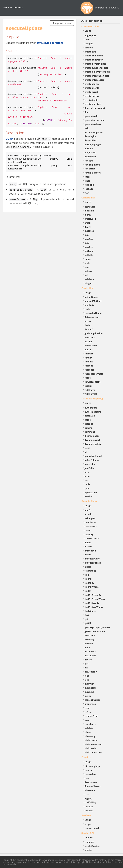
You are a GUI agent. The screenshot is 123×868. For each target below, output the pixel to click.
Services (86, 815)
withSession (91, 748)
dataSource (91, 782)
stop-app (89, 185)
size (87, 267)
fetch (87, 448)
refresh (88, 712)
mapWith (89, 684)
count (88, 530)
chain (88, 309)
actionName (91, 297)
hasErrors (90, 337)
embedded (90, 551)
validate (89, 728)
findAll (88, 579)
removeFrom (91, 716)
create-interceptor (94, 80)
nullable (89, 255)
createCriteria (92, 538)
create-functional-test (96, 68)
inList (88, 227)
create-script (91, 92)
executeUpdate (93, 563)
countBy (89, 534)
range (88, 259)
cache (88, 420)
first (87, 615)
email (88, 223)
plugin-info (90, 152)
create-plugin (92, 84)
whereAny (90, 736)
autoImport (91, 408)
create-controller (94, 60)
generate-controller (95, 120)
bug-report (90, 36)
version (89, 496)
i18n (87, 794)
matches (89, 231)
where (88, 732)
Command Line (90, 26)
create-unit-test (93, 104)
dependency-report (95, 108)
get (86, 619)
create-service (92, 96)
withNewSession (93, 744)
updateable (91, 492)
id (86, 452)
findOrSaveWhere (94, 607)
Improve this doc (62, 23)
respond (89, 366)
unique (88, 271)
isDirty (88, 660)
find (87, 575)
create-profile (92, 88)
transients (90, 724)
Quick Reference (92, 21)
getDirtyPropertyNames (97, 627)
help (87, 128)
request (89, 362)
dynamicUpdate (93, 444)
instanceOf (90, 651)
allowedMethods (94, 301)
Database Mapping (92, 398)
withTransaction (93, 752)
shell (87, 177)
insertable (90, 464)
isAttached (90, 656)
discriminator (92, 436)
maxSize (89, 239)
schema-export (93, 173)
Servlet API (88, 833)
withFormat (91, 394)
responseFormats (94, 374)
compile (89, 44)
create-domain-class (95, 64)
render (88, 358)
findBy (88, 591)
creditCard (90, 219)
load (87, 676)
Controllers (88, 288)
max (87, 235)
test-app (89, 189)
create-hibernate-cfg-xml (98, 72)
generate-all (91, 116)
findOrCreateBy (93, 595)
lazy (87, 472)
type (87, 488)
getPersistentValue (95, 631)
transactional (92, 828)
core (87, 778)
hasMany (89, 639)
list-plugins (91, 136)
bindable (89, 211)
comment (90, 432)
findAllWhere (92, 587)
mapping (89, 692)
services (89, 806)
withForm (90, 390)
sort (87, 480)
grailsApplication (94, 333)
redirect (89, 354)
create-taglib (91, 100)
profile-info (91, 157)
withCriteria (91, 740)
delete (88, 542)
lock (87, 680)
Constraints (88, 198)
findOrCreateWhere (95, 599)
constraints (91, 526)
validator (89, 279)
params (89, 350)
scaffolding (90, 802)
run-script (90, 169)
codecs (88, 770)
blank (88, 215)
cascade (89, 424)
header (88, 342)
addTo (88, 510)
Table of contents (13, 7)
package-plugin (93, 144)
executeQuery (92, 559)
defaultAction (92, 317)
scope (88, 378)
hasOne (89, 643)
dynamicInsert (92, 440)
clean (87, 39)
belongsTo (90, 518)
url (86, 275)
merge (88, 696)
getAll (88, 623)
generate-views (93, 124)
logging (88, 798)
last (87, 664)
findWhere (90, 611)
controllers (90, 774)
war (87, 193)
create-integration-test (97, 76)
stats (87, 181)
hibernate (90, 790)
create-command (94, 56)
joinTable (90, 468)
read (87, 708)
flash (87, 325)
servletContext (92, 382)
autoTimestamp (93, 412)
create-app (90, 52)
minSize (89, 247)
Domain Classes (90, 501)
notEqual (89, 251)
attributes (90, 207)
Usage (88, 31)
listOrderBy (91, 672)
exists (88, 567)
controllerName (93, 313)
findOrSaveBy (92, 603)
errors (88, 321)
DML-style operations (50, 43)
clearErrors (91, 522)
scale (87, 263)
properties (90, 704)
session (89, 386)
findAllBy (89, 583)
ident (87, 648)
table (87, 484)
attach (88, 514)
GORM (10, 139)
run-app (89, 161)
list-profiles (91, 140)
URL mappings (92, 766)
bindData (90, 305)
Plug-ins (86, 757)
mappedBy (90, 688)
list (86, 668)
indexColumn (92, 460)
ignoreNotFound (93, 456)
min (87, 243)
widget (88, 283)
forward (89, 329)
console (89, 48)
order (88, 476)
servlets (89, 811)
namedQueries (92, 700)
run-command (92, 165)
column (89, 428)
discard (88, 547)
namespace (91, 345)
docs (87, 112)
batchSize (90, 416)
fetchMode (90, 571)
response (89, 370)
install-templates (94, 132)
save (87, 720)
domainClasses (93, 786)
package (89, 149)
